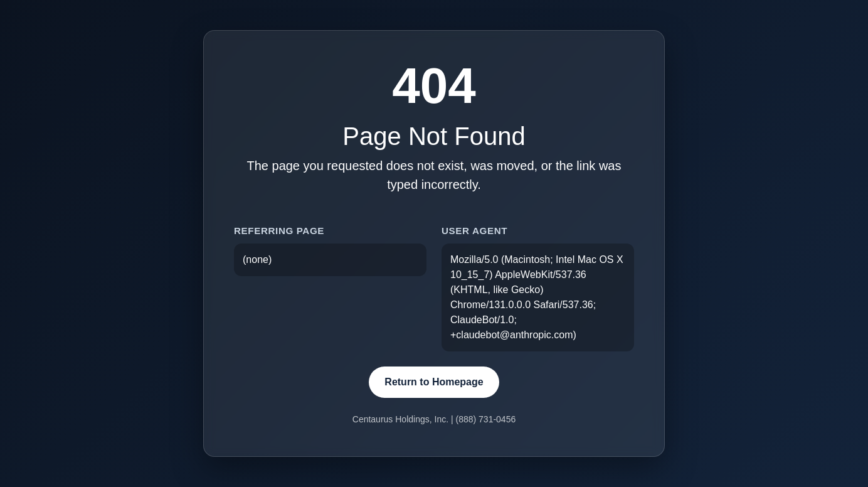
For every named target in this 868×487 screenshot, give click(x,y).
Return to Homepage (434, 382)
